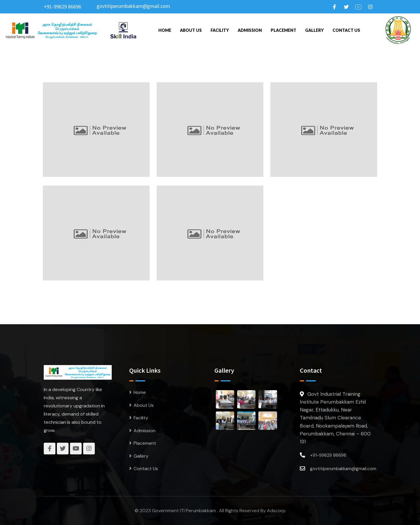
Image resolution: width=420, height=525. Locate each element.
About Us (191, 30)
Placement (283, 30)
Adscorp (276, 511)
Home (165, 30)
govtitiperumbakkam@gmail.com (133, 6)
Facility (220, 30)
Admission (250, 30)
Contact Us (346, 30)
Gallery (314, 30)
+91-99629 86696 (62, 7)
